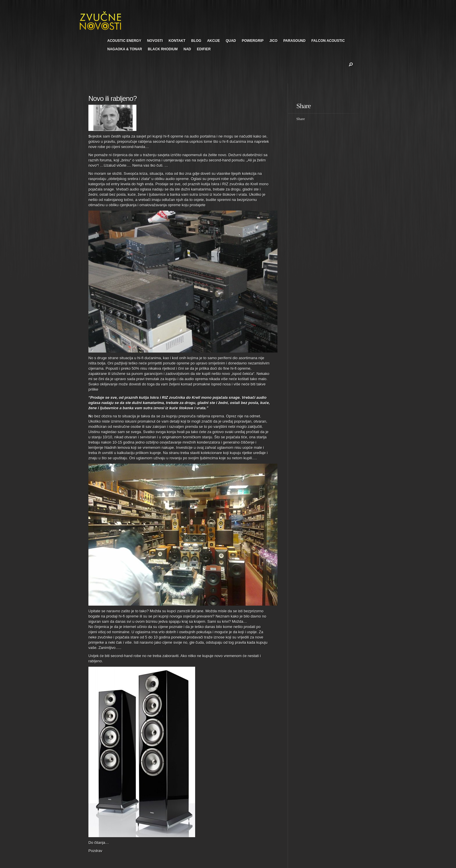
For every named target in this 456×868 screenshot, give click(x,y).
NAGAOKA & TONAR (125, 49)
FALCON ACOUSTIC (328, 41)
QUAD (231, 41)
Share (301, 119)
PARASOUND (294, 41)
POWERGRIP (253, 41)
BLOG (196, 41)
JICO (273, 41)
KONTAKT (177, 41)
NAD (187, 49)
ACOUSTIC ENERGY (124, 41)
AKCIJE (213, 41)
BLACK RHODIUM (163, 49)
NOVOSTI (155, 41)
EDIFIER (204, 49)
